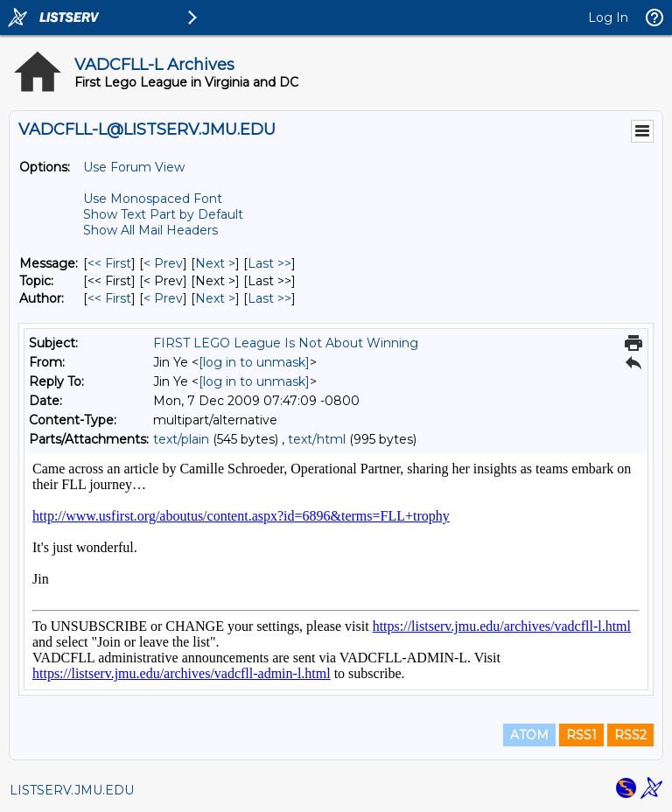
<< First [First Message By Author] (109, 298)
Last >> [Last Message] (269, 263)
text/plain (181, 439)
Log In (608, 17)
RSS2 (630, 735)
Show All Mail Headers (150, 230)
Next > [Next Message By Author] (215, 298)
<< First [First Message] (109, 263)
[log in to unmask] (254, 362)
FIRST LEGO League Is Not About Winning (286, 343)
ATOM (529, 735)
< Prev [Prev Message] (163, 263)
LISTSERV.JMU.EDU (72, 790)
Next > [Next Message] (215, 263)
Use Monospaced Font (153, 199)
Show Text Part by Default (163, 214)
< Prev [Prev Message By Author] (163, 298)
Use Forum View (134, 167)
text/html (317, 439)
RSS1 (581, 735)
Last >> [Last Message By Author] (269, 298)
